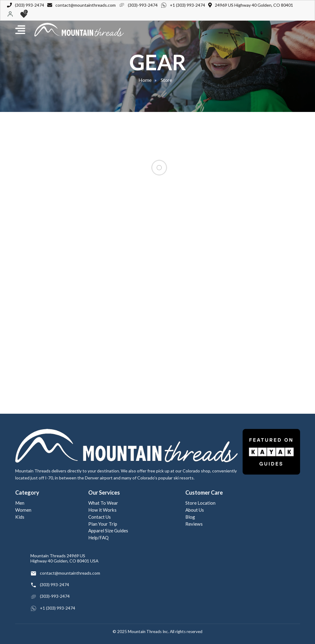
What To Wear (103, 503)
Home (145, 80)
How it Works (102, 510)
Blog (190, 517)
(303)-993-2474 (143, 5)
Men (20, 503)
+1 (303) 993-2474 (187, 5)
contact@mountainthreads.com (86, 5)
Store (166, 80)
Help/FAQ (98, 538)
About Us (195, 510)
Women (23, 510)
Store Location (200, 503)
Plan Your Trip (103, 524)
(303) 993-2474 (30, 5)
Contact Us (100, 517)
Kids (20, 517)
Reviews (194, 524)
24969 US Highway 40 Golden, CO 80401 (254, 5)
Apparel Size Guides (108, 531)
